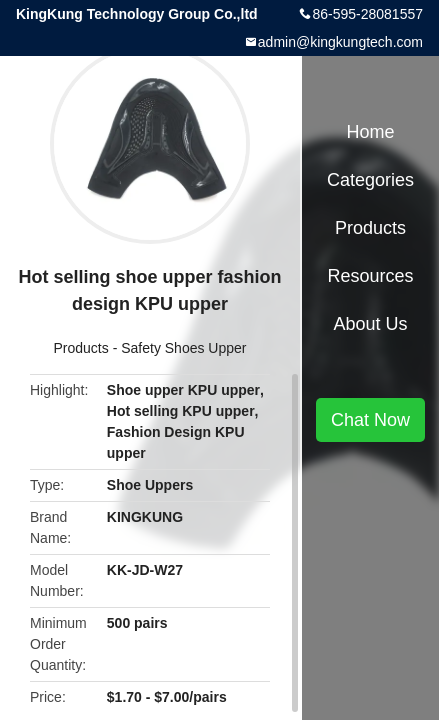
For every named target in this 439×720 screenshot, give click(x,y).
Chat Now (370, 420)
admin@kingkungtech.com (340, 42)
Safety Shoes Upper (183, 348)
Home (370, 132)
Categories (370, 180)
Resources (370, 276)
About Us (370, 324)
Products (81, 348)
